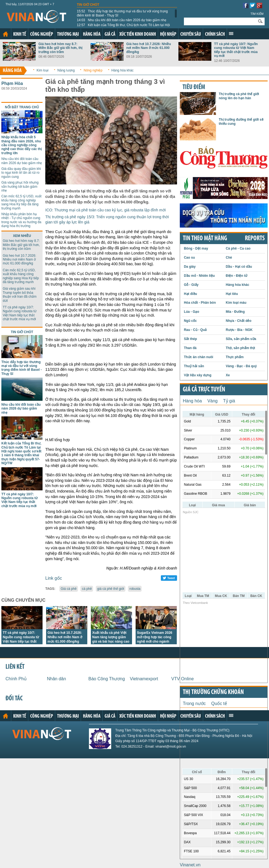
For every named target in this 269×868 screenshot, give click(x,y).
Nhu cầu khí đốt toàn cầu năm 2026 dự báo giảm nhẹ (122, 20)
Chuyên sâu (191, 34)
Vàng (212, 401)
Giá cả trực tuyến (204, 390)
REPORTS (255, 239)
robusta (135, 589)
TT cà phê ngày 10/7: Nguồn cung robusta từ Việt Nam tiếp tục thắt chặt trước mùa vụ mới (236, 50)
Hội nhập (168, 34)
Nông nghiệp (93, 70)
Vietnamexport (144, 679)
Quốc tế (219, 703)
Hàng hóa (92, 34)
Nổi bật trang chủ (22, 107)
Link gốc (54, 578)
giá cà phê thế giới (111, 589)
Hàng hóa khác (123, 70)
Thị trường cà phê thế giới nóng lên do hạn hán (239, 96)
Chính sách (215, 34)
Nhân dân (56, 679)
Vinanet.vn (190, 865)
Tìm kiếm (257, 14)
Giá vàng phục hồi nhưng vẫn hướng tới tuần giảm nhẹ (20, 186)
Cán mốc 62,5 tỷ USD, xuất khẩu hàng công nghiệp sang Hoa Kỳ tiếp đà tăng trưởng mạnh (21, 202)
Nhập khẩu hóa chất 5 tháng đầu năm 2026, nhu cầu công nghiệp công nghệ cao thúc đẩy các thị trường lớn (22, 145)
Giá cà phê (69, 589)
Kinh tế (20, 34)
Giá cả (110, 34)
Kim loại (42, 70)
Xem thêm (231, 34)
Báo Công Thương (107, 679)
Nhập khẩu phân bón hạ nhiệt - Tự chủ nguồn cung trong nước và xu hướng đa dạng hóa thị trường (21, 220)
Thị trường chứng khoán (213, 692)
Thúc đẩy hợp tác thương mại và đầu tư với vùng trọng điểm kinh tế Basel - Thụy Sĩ (122, 13)
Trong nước (194, 703)
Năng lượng (66, 70)
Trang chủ (5, 34)
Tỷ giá (229, 401)
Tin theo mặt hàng (205, 239)
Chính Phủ (16, 679)
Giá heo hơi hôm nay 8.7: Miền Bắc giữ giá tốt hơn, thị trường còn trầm (60, 48)
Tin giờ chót (88, 5)
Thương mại (68, 34)
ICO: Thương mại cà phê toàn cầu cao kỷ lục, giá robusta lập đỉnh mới (106, 210)
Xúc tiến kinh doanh (138, 34)
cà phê (87, 589)
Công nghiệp (42, 34)
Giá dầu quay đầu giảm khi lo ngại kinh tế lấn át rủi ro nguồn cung (21, 173)
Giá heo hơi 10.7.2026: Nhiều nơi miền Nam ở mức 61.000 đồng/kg (149, 48)
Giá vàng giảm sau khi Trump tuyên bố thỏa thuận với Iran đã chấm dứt (20, 295)
